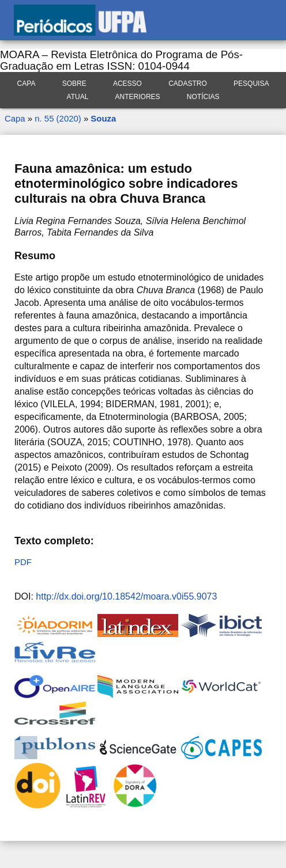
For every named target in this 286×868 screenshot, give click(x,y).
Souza (103, 118)
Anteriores (138, 97)
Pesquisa (251, 84)
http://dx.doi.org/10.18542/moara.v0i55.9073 (126, 596)
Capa (27, 84)
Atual (78, 97)
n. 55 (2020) (58, 118)
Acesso (127, 84)
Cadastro (188, 84)
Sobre (74, 84)
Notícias (203, 97)
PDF (23, 562)
